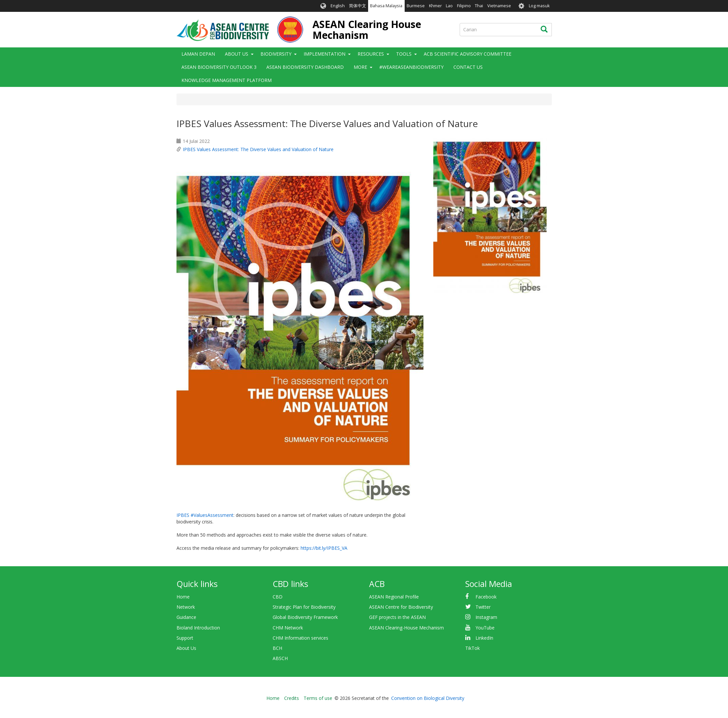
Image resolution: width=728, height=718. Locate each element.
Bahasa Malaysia (386, 6)
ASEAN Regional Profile (394, 597)
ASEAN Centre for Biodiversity (401, 607)
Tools (404, 54)
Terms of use (318, 698)
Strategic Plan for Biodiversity (304, 607)
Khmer (435, 6)
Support (185, 638)
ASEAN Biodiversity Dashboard (305, 67)
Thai (479, 6)
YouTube (485, 628)
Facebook (486, 597)
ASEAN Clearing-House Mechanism (406, 628)
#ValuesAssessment (212, 515)
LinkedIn (484, 638)
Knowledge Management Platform (227, 80)
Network (186, 607)
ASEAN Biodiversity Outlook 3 (219, 67)
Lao (449, 6)
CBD (278, 597)
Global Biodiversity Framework (305, 617)
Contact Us (468, 67)
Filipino (464, 6)
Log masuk (539, 6)
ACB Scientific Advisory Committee (468, 54)
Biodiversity (276, 54)
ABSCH (280, 658)
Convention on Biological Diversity (428, 698)
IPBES (183, 515)
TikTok (472, 648)
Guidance (186, 617)
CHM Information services (300, 638)
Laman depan (198, 54)
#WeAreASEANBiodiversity (411, 67)
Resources (371, 54)
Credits (292, 698)
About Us (237, 54)
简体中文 (358, 6)
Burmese (416, 6)
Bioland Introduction (198, 628)
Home (183, 597)
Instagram (486, 617)
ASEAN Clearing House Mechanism (367, 30)
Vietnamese (499, 6)
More (360, 67)
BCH (277, 648)
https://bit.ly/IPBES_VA (324, 548)
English (338, 6)
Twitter (483, 607)
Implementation (324, 54)
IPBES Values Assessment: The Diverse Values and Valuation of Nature (258, 149)
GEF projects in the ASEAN (397, 617)
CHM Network (288, 628)
